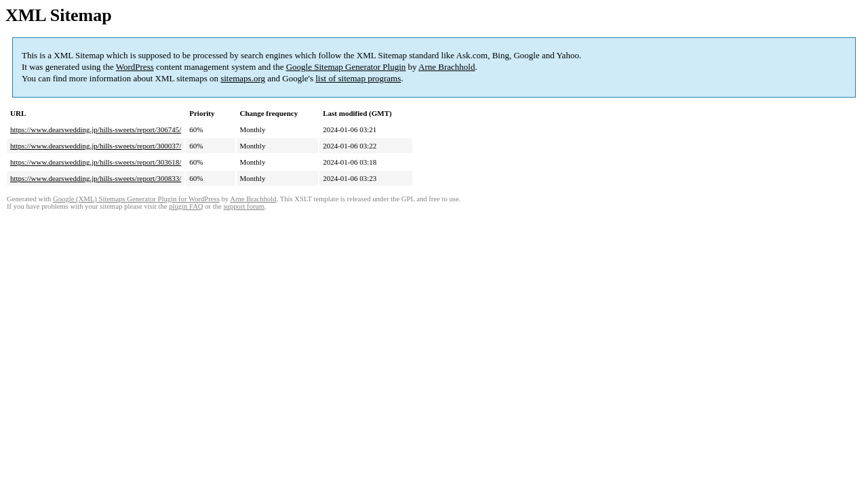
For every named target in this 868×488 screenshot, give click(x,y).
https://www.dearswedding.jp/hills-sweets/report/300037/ (96, 146)
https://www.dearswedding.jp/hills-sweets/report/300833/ (96, 178)
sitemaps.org (243, 78)
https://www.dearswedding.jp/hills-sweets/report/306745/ (96, 129)
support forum (244, 206)
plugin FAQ (186, 206)
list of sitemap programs (358, 78)
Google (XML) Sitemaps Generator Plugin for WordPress (136, 199)
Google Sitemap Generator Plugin (346, 67)
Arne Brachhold (447, 67)
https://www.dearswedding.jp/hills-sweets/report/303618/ (96, 162)
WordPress (135, 67)
